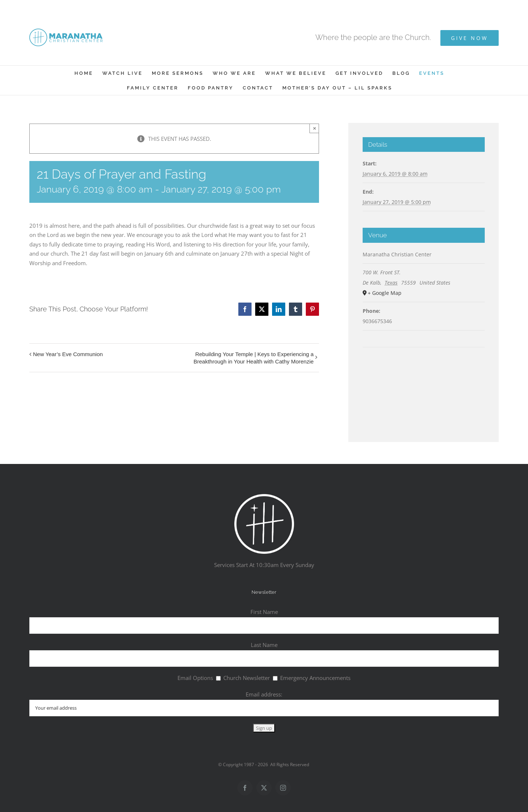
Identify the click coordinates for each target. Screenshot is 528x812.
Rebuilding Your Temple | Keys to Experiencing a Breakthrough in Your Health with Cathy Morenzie (254, 358)
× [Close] (315, 128)
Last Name (264, 645)
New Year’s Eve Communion (68, 354)
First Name (264, 612)
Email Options (195, 678)
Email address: (264, 694)
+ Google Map (385, 293)
